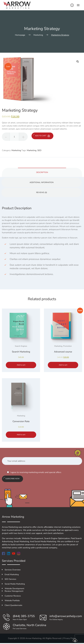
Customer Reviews (11, 596)
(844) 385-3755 (24, 616)
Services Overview (11, 570)
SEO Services (9, 579)
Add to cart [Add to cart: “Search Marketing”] (21, 365)
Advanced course (63, 352)
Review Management (13, 591)
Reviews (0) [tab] (42, 192)
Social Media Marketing (13, 584)
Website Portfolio (11, 600)
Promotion (67, 346)
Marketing (16, 150)
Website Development (13, 588)
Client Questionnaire (12, 605)
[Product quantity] (14, 137)
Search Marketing (21, 352)
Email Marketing (10, 574)
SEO (39, 150)
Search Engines (21, 346)
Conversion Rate (21, 421)
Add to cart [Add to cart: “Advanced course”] (63, 365)
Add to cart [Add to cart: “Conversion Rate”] (21, 435)
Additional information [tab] (42, 182)
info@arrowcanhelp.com (66, 616)
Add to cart (41, 136)
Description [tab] (42, 172)
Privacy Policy (70, 638)
